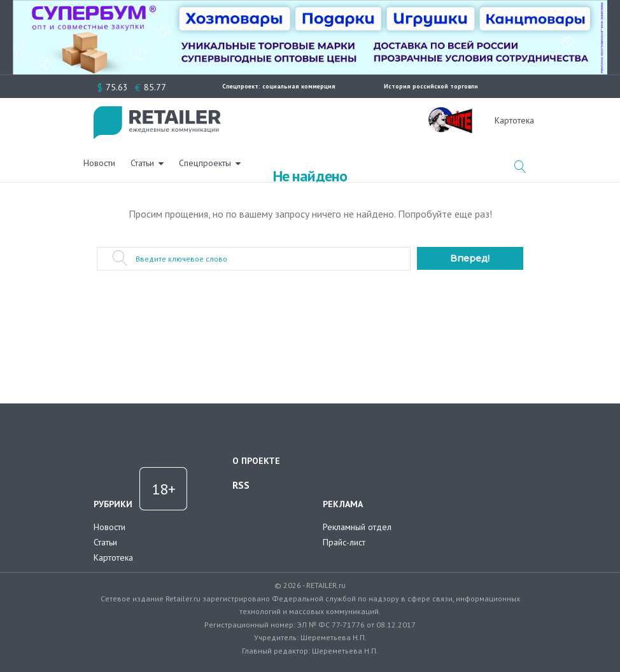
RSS (241, 485)
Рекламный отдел (357, 527)
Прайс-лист (344, 542)
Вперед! (470, 258)
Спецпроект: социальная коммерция (279, 86)
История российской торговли (431, 86)
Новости (252, 120)
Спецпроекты (358, 120)
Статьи (295, 120)
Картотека (113, 557)
